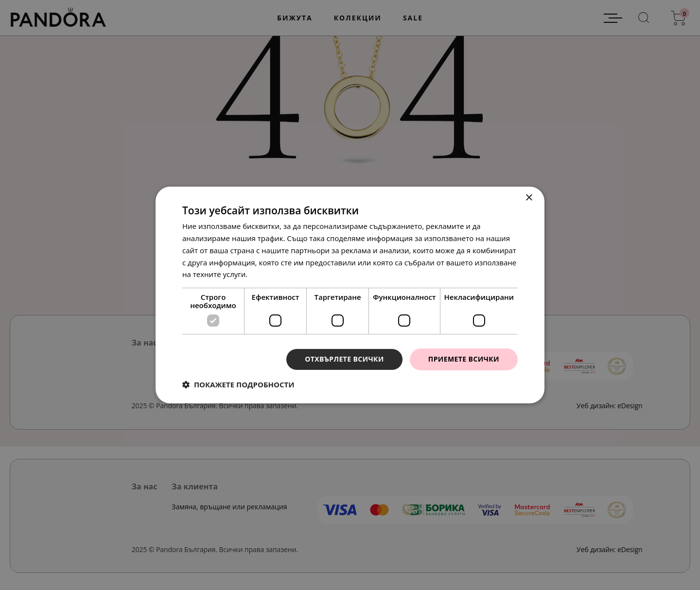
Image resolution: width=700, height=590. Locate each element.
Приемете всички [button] (464, 359)
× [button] (529, 198)
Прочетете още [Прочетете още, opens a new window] (277, 274)
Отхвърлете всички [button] (344, 359)
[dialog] (350, 295)
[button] (238, 384)
